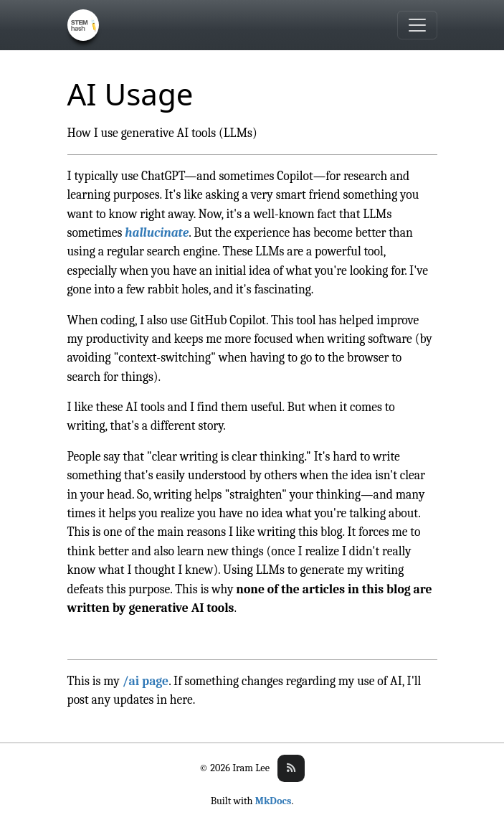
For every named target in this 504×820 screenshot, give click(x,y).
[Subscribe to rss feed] (291, 768)
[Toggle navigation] (417, 25)
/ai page (146, 681)
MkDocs (274, 801)
